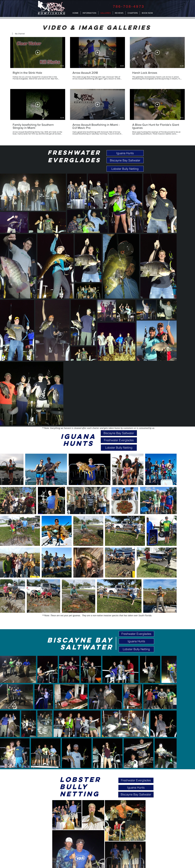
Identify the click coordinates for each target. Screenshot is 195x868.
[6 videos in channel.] (97, 86)
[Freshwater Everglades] (119, 440)
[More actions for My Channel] (18, 34)
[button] (18, 34)
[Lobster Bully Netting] (125, 169)
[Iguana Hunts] (125, 153)
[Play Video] (38, 52)
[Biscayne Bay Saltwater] (125, 160)
